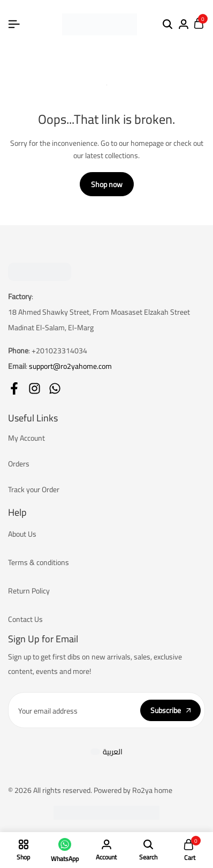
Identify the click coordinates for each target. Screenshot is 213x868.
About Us (22, 534)
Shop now (107, 184)
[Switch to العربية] (107, 751)
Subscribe (170, 710)
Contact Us (25, 619)
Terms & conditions (39, 562)
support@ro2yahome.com (70, 366)
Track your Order (34, 489)
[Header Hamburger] (14, 24)
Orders (19, 464)
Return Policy (29, 591)
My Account (26, 438)
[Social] (14, 388)
